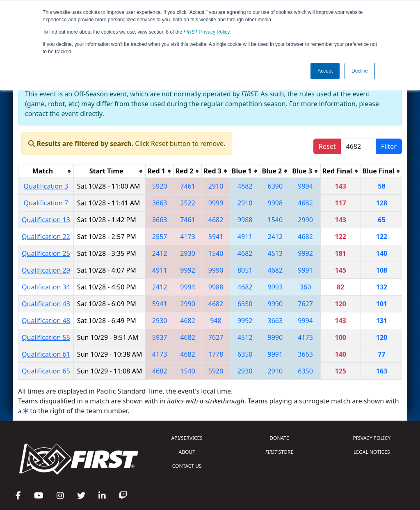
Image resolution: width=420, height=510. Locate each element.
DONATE (279, 438)
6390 (275, 186)
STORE (279, 452)
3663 (160, 203)
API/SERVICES (187, 438)
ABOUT (187, 452)
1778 (216, 354)
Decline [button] (360, 71)
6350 (245, 304)
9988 (245, 220)
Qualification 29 (46, 270)
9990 (216, 270)
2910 (216, 186)
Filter (389, 146)
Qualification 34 (46, 287)
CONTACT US (187, 466)
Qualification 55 (46, 337)
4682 (245, 186)
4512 (245, 337)
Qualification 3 (46, 186)
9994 (305, 186)
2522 (188, 203)
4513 (275, 253)
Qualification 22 (46, 237)
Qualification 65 (46, 371)
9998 (275, 203)
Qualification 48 (46, 321)
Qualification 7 (46, 203)
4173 (188, 237)
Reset (327, 146)
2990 (305, 220)
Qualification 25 (46, 253)
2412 (275, 237)
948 (216, 321)
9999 (216, 203)
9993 (275, 287)
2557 (160, 237)
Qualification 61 (46, 354)
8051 (245, 270)
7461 (188, 186)
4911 (245, 237)
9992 (305, 253)
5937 (160, 337)
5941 (216, 237)
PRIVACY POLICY (372, 438)
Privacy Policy (207, 32)
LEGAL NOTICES (372, 452)
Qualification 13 (46, 220)
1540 (275, 220)
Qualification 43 (46, 304)
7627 (305, 304)
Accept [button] (325, 71)
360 (305, 287)
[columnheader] (46, 171)
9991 (305, 270)
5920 (160, 186)
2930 (188, 253)
